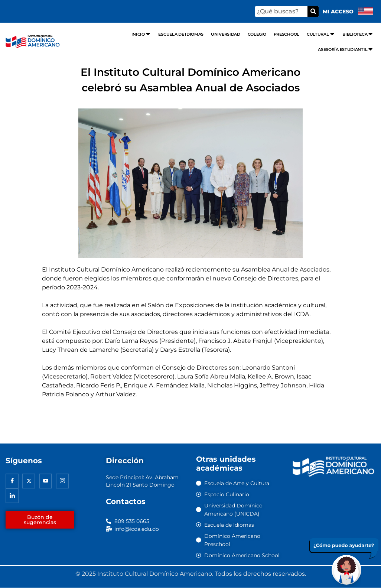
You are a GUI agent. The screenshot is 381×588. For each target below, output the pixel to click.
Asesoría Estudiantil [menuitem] (346, 49)
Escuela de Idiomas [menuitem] (181, 34)
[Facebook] (12, 482)
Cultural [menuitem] (321, 34)
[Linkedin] (12, 497)
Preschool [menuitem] (286, 34)
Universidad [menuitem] (226, 34)
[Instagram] (62, 482)
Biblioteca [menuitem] (358, 34)
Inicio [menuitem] (141, 34)
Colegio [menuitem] (257, 34)
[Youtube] (45, 482)
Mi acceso (338, 12)
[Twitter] (29, 482)
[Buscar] (313, 12)
